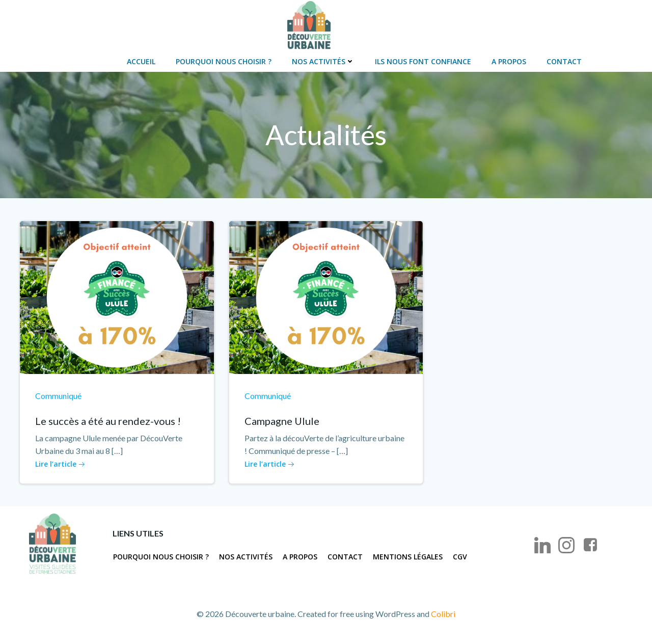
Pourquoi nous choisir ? (224, 61)
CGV (460, 557)
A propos (509, 61)
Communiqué (58, 396)
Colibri (443, 614)
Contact (564, 61)
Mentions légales (408, 557)
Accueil (141, 61)
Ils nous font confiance (423, 61)
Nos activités (323, 61)
